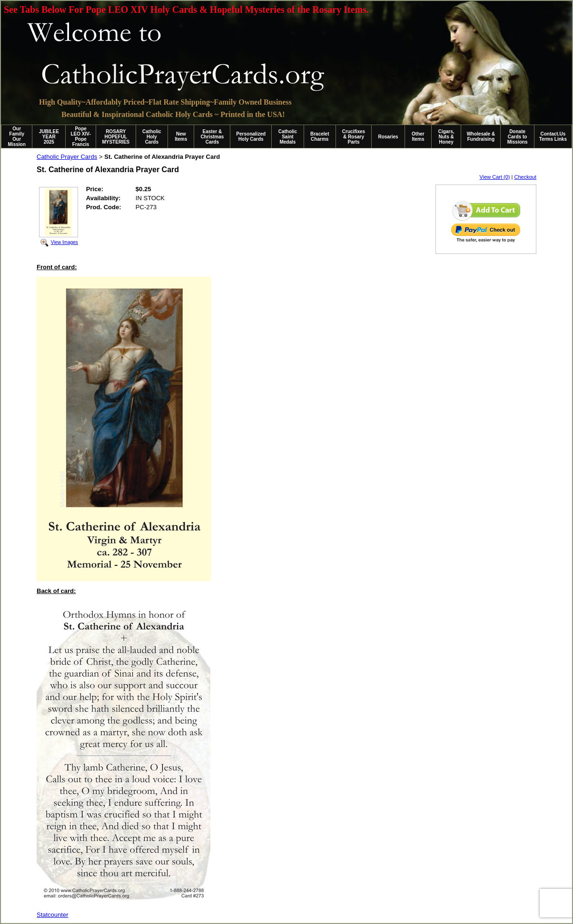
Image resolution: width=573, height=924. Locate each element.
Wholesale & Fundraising (481, 136)
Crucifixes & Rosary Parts (354, 137)
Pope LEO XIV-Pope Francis (80, 136)
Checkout (525, 177)
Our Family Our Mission (17, 136)
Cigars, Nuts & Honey (446, 137)
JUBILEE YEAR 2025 (49, 137)
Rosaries (388, 137)
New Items (181, 136)
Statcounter (53, 915)
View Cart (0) (495, 177)
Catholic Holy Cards (152, 137)
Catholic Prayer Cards (67, 157)
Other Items (418, 136)
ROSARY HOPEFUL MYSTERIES (116, 137)
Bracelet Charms (320, 136)
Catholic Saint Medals (288, 137)
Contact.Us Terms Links (553, 136)
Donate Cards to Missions (518, 137)
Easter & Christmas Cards (212, 137)
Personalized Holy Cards (251, 136)
